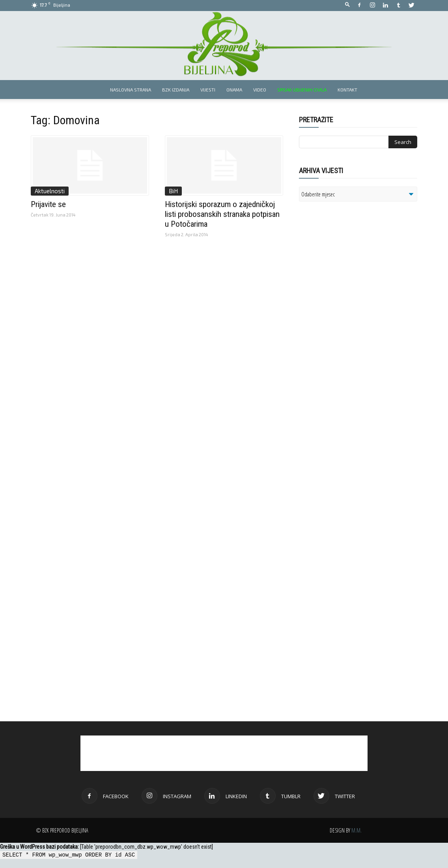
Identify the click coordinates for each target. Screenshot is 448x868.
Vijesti (208, 90)
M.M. (357, 830)
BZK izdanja (176, 90)
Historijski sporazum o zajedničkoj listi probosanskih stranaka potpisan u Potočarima (222, 214)
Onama (234, 90)
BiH (173, 191)
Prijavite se (48, 204)
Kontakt (347, 90)
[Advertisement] (360, 309)
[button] (347, 5)
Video (260, 90)
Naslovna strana (131, 90)
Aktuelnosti (50, 191)
